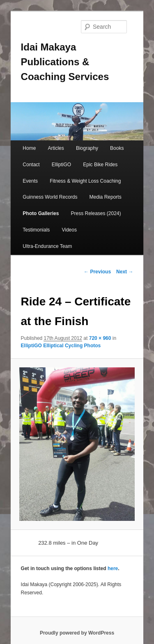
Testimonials (36, 230)
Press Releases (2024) (96, 213)
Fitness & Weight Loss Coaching (85, 181)
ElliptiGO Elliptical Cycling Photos (61, 346)
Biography (87, 148)
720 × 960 (100, 338)
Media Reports (106, 197)
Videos (69, 230)
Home (29, 148)
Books (117, 148)
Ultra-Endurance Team (47, 246)
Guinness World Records (50, 197)
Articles (56, 148)
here (113, 568)
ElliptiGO (61, 165)
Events (30, 181)
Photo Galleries (41, 213)
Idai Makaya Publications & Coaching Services (65, 62)
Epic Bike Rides (100, 165)
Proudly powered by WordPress (77, 633)
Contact (31, 165)
